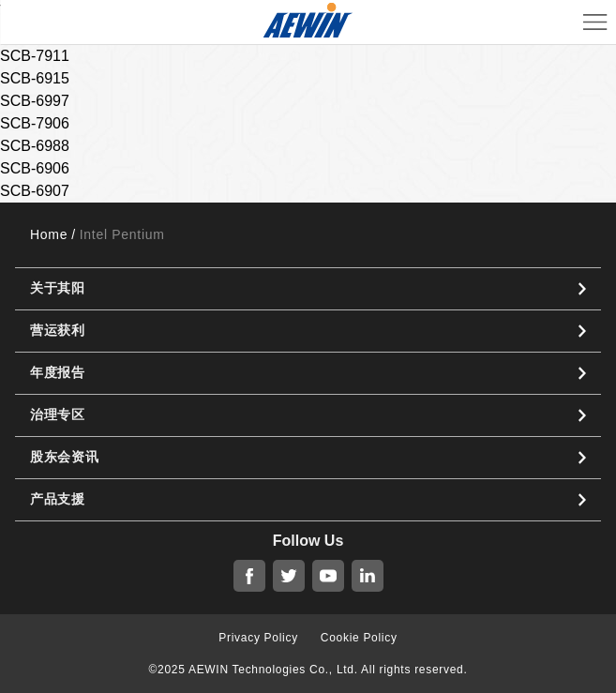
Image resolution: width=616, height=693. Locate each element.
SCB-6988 (35, 146)
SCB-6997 (35, 101)
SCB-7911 (35, 56)
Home (49, 234)
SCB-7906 (35, 123)
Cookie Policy (359, 638)
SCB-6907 (35, 191)
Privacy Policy (258, 638)
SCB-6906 (35, 168)
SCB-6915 (35, 78)
